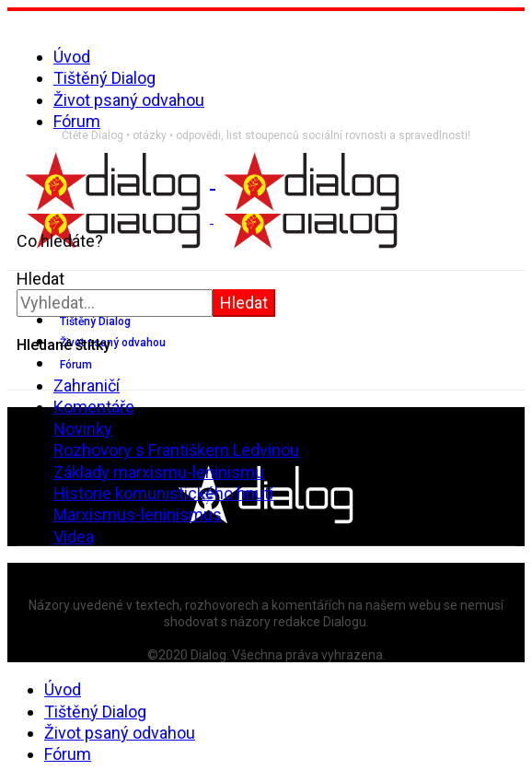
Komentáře (94, 407)
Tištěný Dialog (104, 78)
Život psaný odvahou (129, 100)
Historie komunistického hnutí (163, 493)
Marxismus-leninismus (138, 514)
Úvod (72, 57)
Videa (74, 537)
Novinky (83, 429)
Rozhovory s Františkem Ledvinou (176, 450)
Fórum (77, 121)
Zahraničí (87, 385)
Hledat (40, 279)
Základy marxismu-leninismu (159, 472)
